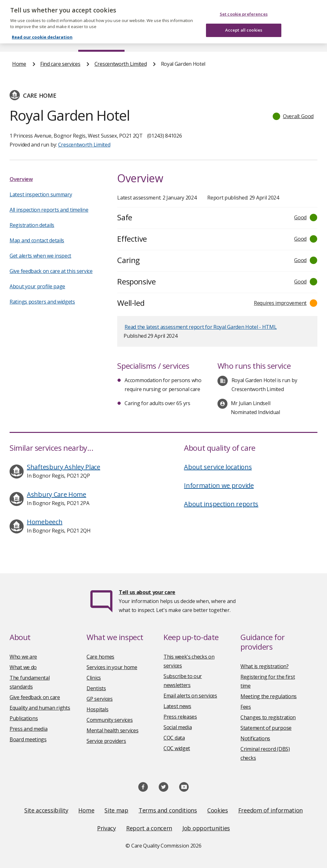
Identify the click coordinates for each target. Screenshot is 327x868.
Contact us (302, 40)
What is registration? (265, 666)
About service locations (218, 467)
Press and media (29, 729)
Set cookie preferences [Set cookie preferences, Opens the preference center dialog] (244, 8)
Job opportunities (206, 828)
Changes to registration (268, 717)
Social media (178, 727)
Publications (183, 40)
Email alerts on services (190, 696)
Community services (110, 720)
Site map (116, 810)
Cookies (218, 810)
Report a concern (149, 828)
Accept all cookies (244, 24)
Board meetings (28, 739)
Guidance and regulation (243, 40)
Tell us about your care (147, 592)
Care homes (100, 657)
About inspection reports (221, 504)
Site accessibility (46, 810)
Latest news (177, 706)
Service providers (106, 741)
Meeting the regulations (269, 696)
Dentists (96, 688)
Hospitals (97, 709)
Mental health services (112, 730)
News (146, 40)
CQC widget (177, 748)
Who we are (23, 657)
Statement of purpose (266, 728)
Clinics (94, 678)
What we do (23, 667)
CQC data (174, 738)
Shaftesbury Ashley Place (64, 467)
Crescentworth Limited (121, 64)
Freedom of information (270, 810)
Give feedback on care (35, 697)
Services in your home (112, 667)
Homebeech (45, 522)
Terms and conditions (168, 810)
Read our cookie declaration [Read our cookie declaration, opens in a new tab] (42, 31)
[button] (293, 116)
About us (53, 40)
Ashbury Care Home (57, 494)
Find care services (101, 40)
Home (19, 40)
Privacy (106, 828)
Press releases (180, 717)
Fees (246, 707)
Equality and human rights (40, 708)
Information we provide (219, 485)
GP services (100, 699)
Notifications (255, 738)
